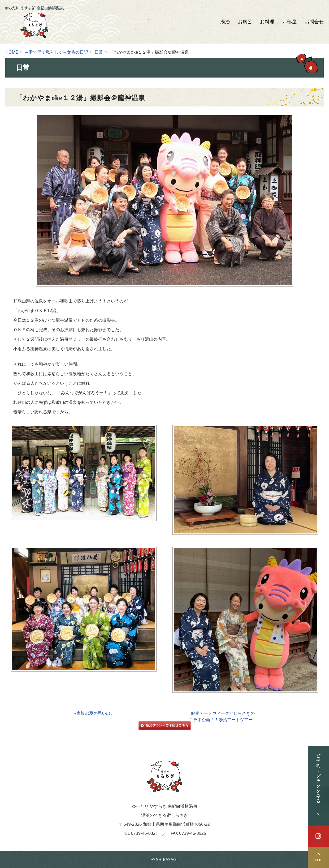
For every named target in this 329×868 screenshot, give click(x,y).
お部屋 (289, 22)
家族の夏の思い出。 (96, 713)
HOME (12, 52)
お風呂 (245, 22)
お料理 (267, 22)
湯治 (225, 22)
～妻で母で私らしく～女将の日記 (56, 52)
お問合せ (314, 22)
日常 (99, 52)
